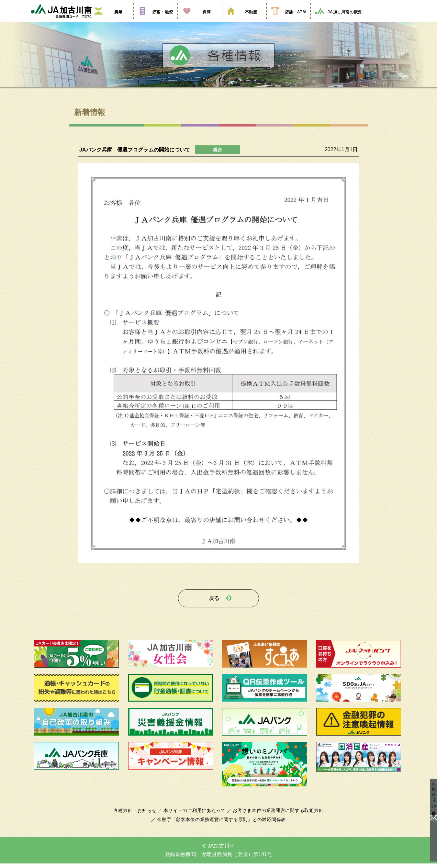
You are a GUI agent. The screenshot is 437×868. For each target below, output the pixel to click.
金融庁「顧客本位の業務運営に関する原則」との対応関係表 (221, 824)
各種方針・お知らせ (138, 815)
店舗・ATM (288, 20)
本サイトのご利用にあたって (196, 815)
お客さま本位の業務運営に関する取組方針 (276, 815)
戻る (214, 605)
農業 (111, 20)
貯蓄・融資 (156, 20)
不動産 (244, 20)
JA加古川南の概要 (338, 20)
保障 (200, 20)
